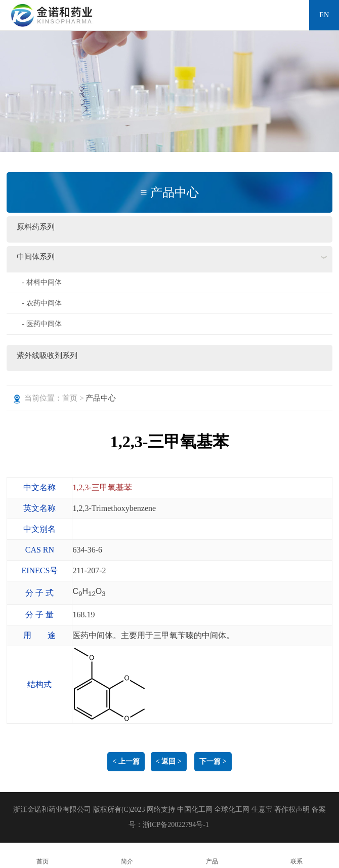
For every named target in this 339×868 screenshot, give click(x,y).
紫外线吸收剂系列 (47, 356)
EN (324, 15)
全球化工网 (232, 810)
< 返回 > (169, 761)
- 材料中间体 (41, 282)
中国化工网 (195, 810)
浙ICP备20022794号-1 (176, 825)
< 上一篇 (126, 761)
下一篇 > (213, 761)
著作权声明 (293, 810)
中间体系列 (36, 257)
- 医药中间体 (41, 324)
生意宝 (262, 810)
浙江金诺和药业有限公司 (52, 810)
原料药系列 (36, 227)
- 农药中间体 (41, 303)
